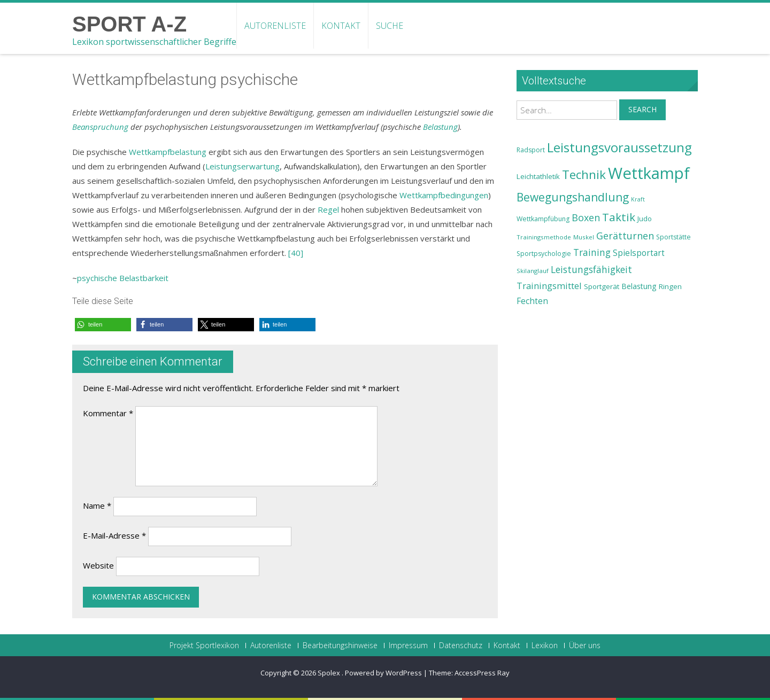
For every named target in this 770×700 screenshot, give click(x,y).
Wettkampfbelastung (168, 152)
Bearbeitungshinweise (340, 645)
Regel (328, 209)
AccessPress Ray (482, 673)
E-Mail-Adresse (114, 535)
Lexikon (545, 645)
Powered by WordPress (383, 673)
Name (97, 505)
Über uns (585, 645)
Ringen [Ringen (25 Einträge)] (670, 286)
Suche (390, 26)
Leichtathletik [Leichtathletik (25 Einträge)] (538, 176)
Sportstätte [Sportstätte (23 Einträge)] (673, 237)
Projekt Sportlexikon (204, 645)
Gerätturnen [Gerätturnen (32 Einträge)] (625, 236)
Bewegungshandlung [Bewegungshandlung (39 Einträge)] (573, 197)
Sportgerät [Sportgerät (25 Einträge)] (602, 286)
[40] (296, 253)
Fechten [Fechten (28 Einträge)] (532, 301)
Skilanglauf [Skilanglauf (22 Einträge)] (533, 271)
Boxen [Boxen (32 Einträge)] (586, 217)
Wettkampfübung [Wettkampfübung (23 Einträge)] (543, 219)
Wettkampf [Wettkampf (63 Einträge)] (649, 173)
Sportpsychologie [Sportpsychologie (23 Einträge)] (544, 254)
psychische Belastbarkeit (123, 278)
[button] (103, 325)
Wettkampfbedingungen (444, 195)
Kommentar (108, 413)
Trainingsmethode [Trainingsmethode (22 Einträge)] (544, 237)
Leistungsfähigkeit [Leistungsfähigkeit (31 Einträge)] (591, 269)
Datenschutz (461, 645)
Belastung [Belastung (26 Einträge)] (639, 286)
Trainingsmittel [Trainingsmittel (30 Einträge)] (549, 286)
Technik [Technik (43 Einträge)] (584, 174)
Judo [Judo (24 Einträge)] (645, 219)
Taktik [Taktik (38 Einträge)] (619, 217)
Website (98, 565)
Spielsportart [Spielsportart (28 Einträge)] (639, 253)
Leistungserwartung (242, 166)
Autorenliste (275, 26)
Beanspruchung (100, 127)
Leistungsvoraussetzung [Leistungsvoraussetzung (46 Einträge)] (619, 147)
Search (642, 109)
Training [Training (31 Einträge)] (592, 252)
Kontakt (341, 26)
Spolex (330, 673)
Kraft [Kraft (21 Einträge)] (638, 199)
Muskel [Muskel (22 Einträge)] (584, 237)
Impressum (408, 645)
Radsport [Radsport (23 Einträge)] (531, 150)
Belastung (440, 127)
